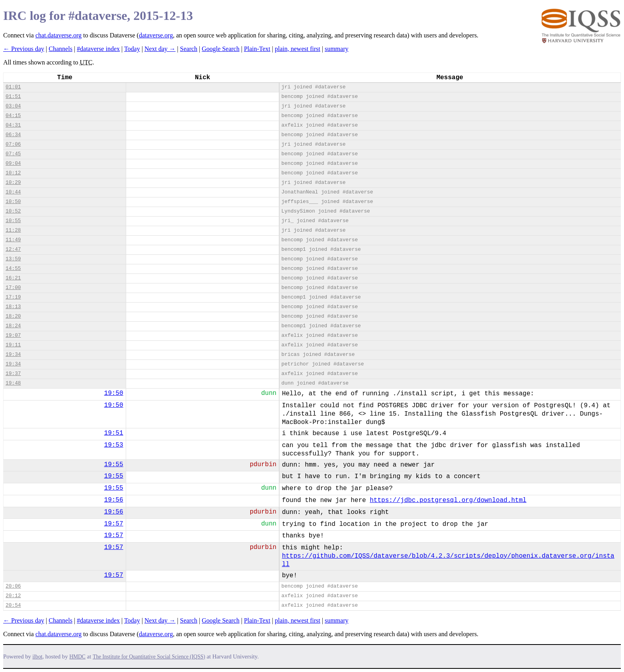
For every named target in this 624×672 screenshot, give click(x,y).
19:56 (114, 500)
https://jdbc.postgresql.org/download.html (448, 500)
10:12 (13, 173)
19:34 (13, 355)
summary (337, 49)
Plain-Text (257, 49)
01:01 (13, 87)
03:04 (13, 106)
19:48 (13, 383)
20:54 (13, 605)
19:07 (13, 335)
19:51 (114, 433)
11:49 (13, 240)
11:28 (13, 230)
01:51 (13, 97)
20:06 (13, 586)
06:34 (13, 135)
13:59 (13, 259)
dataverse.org (156, 35)
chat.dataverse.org (58, 35)
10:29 (13, 183)
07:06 (13, 144)
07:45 (13, 154)
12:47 (13, 249)
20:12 (13, 596)
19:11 (13, 345)
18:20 (13, 316)
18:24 (13, 326)
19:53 (114, 445)
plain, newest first (298, 49)
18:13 (13, 307)
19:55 (114, 465)
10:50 (13, 202)
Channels (60, 49)
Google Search (221, 49)
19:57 (114, 524)
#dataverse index (98, 49)
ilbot (38, 657)
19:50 (114, 393)
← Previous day (24, 49)
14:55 (13, 269)
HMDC (77, 657)
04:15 (13, 116)
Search (189, 49)
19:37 (13, 374)
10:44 (13, 192)
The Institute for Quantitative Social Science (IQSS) (149, 657)
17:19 (13, 297)
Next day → (160, 49)
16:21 (13, 278)
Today (132, 49)
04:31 (13, 125)
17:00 (13, 288)
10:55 (13, 221)
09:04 (13, 163)
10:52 (13, 211)
